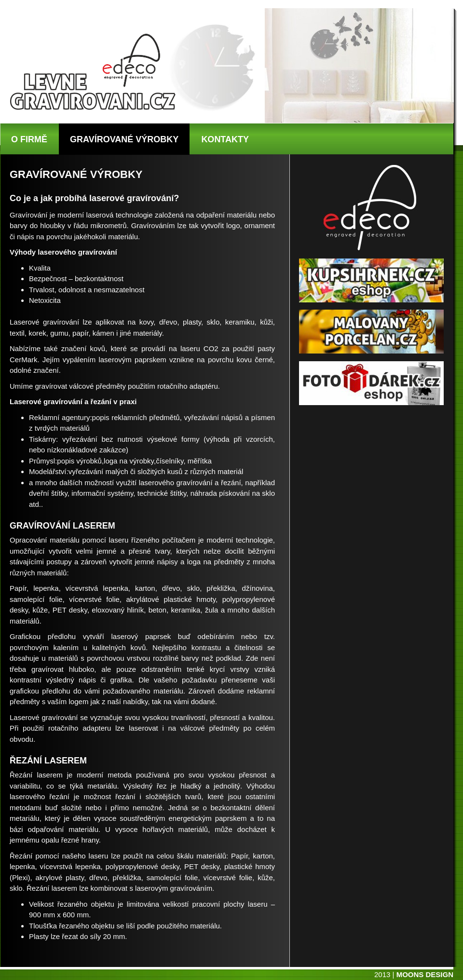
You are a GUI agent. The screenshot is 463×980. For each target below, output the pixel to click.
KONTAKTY (225, 139)
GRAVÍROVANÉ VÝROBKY (124, 139)
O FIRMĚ (29, 139)
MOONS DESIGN (425, 974)
